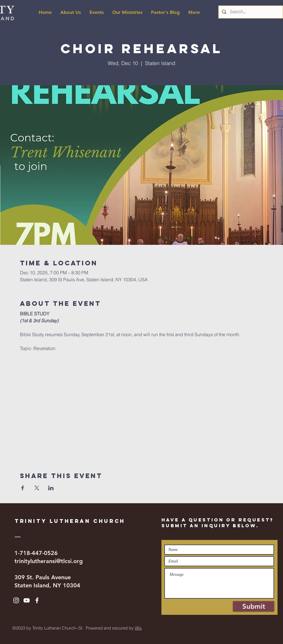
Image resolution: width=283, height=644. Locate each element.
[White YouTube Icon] (27, 600)
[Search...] (250, 12)
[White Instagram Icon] (16, 600)
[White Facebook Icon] (37, 600)
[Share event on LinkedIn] (51, 488)
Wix (138, 628)
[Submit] (254, 606)
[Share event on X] (37, 488)
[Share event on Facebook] (23, 488)
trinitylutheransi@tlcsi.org (49, 561)
